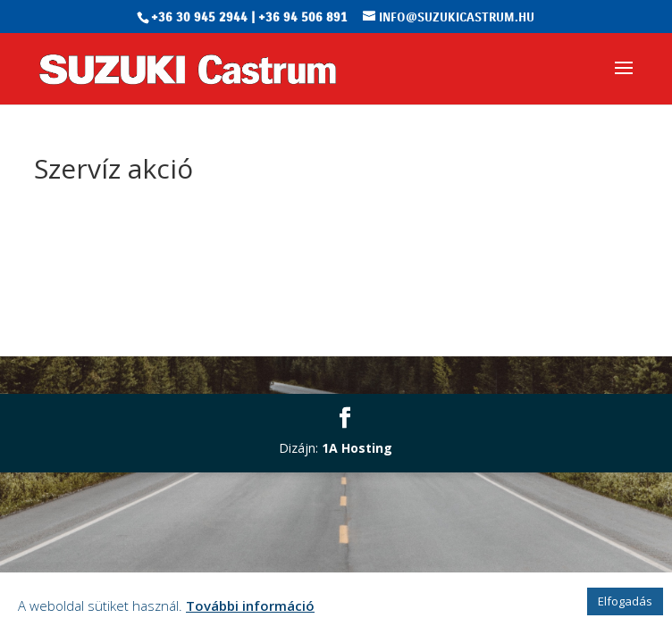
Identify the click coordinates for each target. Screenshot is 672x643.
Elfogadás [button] (625, 601)
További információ (250, 605)
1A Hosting (357, 448)
